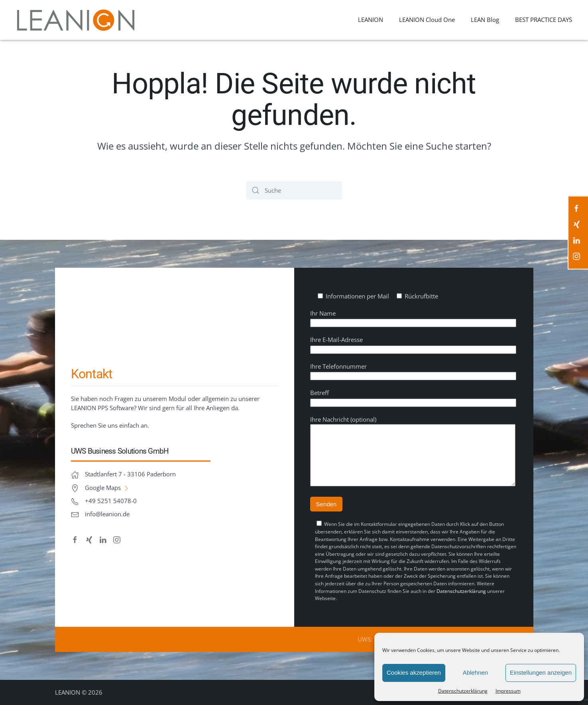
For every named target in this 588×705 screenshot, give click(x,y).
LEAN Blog (485, 20)
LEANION (371, 20)
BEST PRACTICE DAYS (544, 20)
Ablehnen (475, 672)
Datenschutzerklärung (461, 591)
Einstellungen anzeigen (541, 672)
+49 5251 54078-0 (111, 495)
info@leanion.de (107, 508)
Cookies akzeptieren (414, 672)
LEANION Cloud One (427, 20)
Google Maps (108, 482)
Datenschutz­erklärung (463, 691)
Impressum (508, 691)
